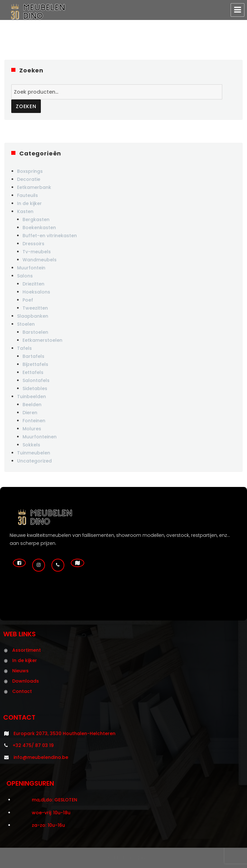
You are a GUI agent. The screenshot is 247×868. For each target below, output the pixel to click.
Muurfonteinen (40, 437)
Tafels (24, 348)
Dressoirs (33, 244)
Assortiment (27, 650)
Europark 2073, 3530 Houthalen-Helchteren (64, 733)
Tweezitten (35, 308)
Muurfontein (31, 268)
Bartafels (33, 356)
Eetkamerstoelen (42, 340)
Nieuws (20, 671)
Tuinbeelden (32, 397)
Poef (28, 300)
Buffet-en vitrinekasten (50, 236)
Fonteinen (34, 421)
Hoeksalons (36, 292)
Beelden (32, 405)
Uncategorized (34, 461)
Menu (238, 10)
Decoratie (29, 179)
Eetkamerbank (34, 187)
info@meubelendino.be (41, 757)
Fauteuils (27, 195)
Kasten (25, 211)
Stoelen (26, 324)
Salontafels (36, 380)
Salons (25, 276)
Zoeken (26, 106)
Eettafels (33, 372)
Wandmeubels (40, 260)
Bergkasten (36, 219)
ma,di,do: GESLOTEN (55, 800)
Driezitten (33, 284)
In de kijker (29, 203)
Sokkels (31, 445)
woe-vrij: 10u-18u (51, 813)
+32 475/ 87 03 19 (33, 745)
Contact (22, 691)
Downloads (26, 681)
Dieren (30, 413)
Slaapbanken (33, 316)
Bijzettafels (35, 364)
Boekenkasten (39, 228)
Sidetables (35, 388)
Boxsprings (30, 171)
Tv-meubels (37, 252)
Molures (32, 429)
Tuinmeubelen (34, 453)
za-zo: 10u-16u (48, 825)
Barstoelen (35, 332)
